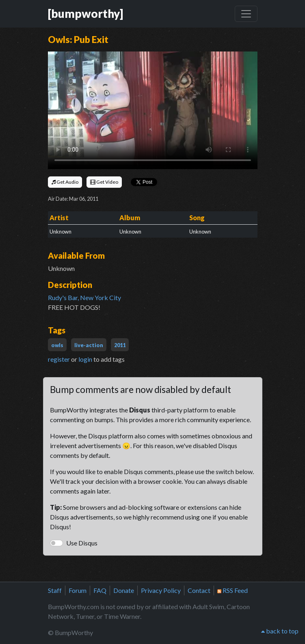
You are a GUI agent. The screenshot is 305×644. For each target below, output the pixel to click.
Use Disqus (82, 543)
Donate (124, 590)
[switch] (56, 543)
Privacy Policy (161, 590)
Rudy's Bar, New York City (84, 297)
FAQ (100, 590)
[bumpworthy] (85, 13)
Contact (199, 590)
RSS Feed (233, 590)
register (59, 359)
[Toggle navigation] (246, 14)
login (85, 359)
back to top (280, 631)
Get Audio (65, 182)
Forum (78, 590)
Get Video (104, 182)
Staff (55, 590)
